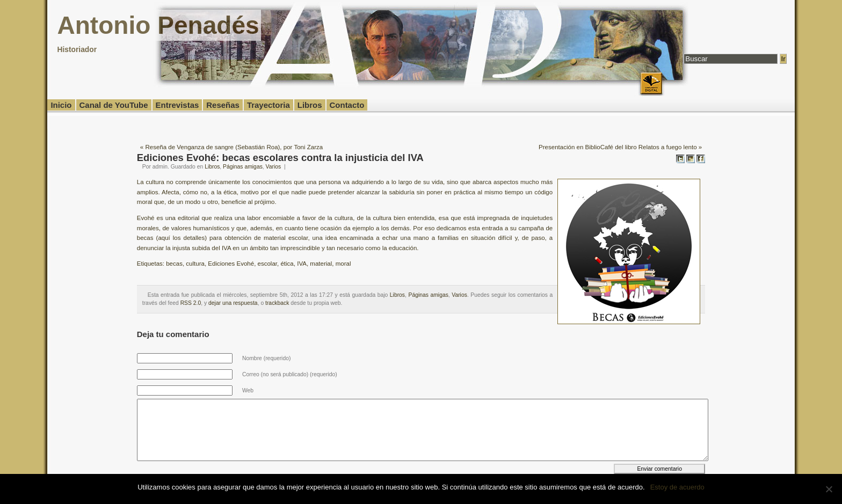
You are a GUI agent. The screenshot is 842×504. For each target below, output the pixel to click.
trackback (277, 303)
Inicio (61, 105)
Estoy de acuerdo (677, 487)
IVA (302, 264)
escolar (268, 264)
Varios (274, 167)
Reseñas (223, 105)
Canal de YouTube (114, 105)
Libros (310, 105)
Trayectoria (268, 105)
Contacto (347, 105)
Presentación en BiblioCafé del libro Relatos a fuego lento (618, 147)
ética (287, 264)
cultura (195, 264)
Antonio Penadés (158, 25)
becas (174, 264)
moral (343, 264)
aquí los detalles (181, 238)
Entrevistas (177, 105)
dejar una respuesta (233, 303)
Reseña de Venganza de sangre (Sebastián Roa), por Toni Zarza (234, 147)
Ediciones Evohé (231, 264)
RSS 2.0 (191, 303)
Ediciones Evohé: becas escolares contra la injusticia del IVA (280, 158)
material (321, 264)
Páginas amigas (243, 167)
